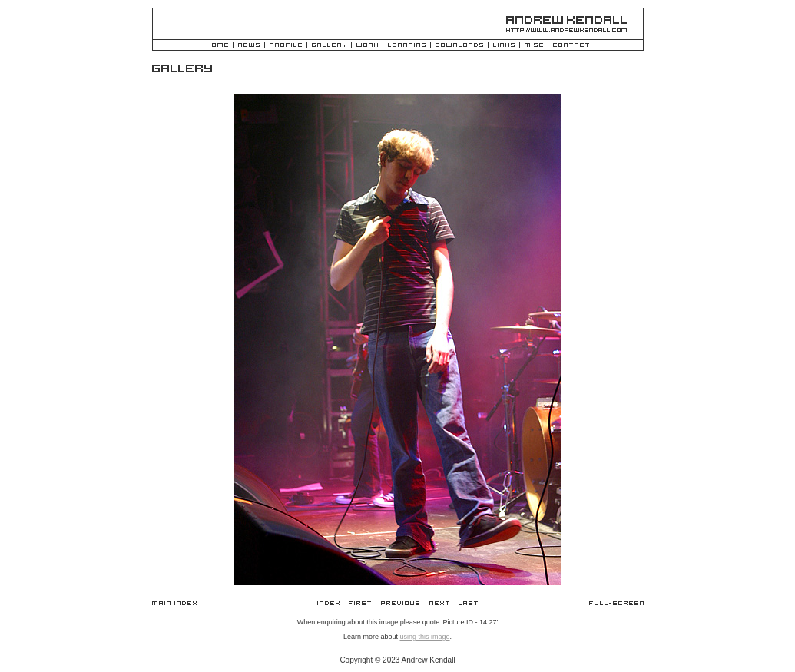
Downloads (459, 46)
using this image (424, 637)
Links (504, 46)
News (249, 46)
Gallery (329, 46)
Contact (571, 46)
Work (367, 46)
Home (217, 46)
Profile (286, 46)
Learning (407, 46)
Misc (534, 46)
